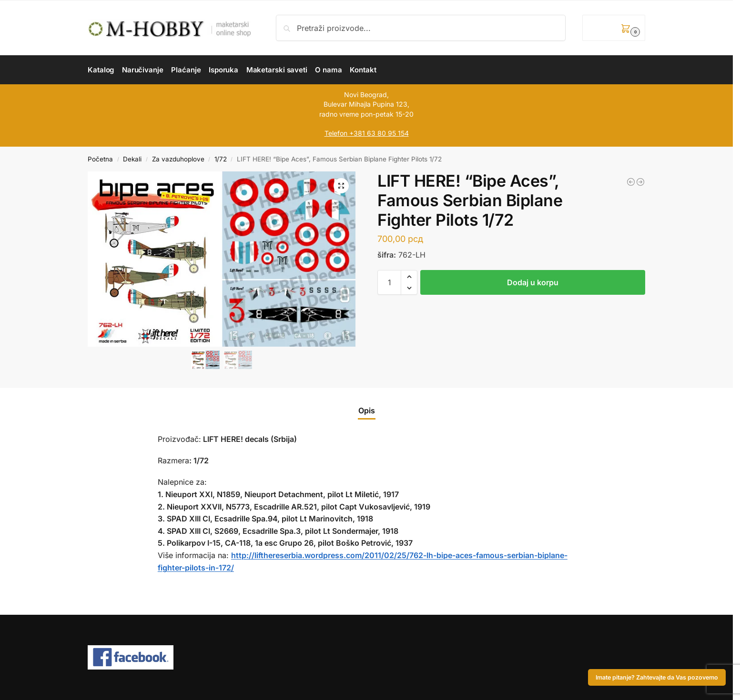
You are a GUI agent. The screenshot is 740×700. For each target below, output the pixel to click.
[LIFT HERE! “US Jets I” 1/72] (631, 182)
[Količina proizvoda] (389, 282)
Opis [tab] (367, 410)
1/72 (221, 159)
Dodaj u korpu (533, 282)
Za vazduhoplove (178, 159)
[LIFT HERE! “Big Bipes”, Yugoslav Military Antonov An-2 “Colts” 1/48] (640, 182)
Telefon (336, 133)
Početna (100, 159)
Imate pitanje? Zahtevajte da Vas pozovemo (657, 677)
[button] (614, 28)
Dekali (132, 159)
